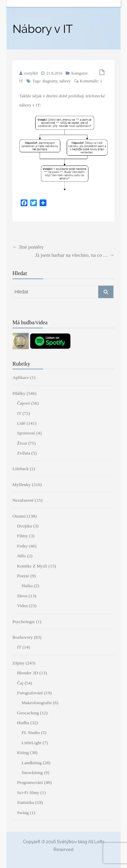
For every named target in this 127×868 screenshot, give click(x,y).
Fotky (22, 546)
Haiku (27, 586)
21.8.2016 (54, 73)
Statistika (25, 802)
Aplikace (21, 377)
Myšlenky (22, 485)
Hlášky (19, 393)
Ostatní (19, 516)
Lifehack (21, 469)
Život (22, 443)
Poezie (23, 576)
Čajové (23, 403)
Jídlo (21, 556)
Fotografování (30, 693)
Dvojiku (24, 526)
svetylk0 (31, 73)
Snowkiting (32, 773)
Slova (22, 596)
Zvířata (24, 453)
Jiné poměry (28, 247)
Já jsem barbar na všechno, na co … (75, 255)
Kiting (23, 753)
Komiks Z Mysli (32, 566)
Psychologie (24, 622)
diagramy (50, 81)
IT (21, 81)
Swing (23, 813)
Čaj (20, 683)
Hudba (23, 723)
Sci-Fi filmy (28, 793)
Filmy (22, 536)
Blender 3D (28, 673)
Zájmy (18, 663)
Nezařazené (23, 500)
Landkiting (32, 763)
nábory (65, 81)
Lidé (21, 423)
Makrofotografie (37, 703)
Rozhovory (23, 637)
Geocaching (28, 713)
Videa (22, 606)
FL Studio (31, 732)
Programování (30, 782)
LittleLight (32, 743)
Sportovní (26, 433)
